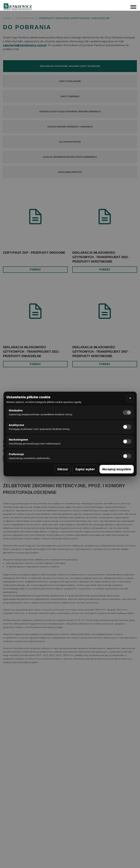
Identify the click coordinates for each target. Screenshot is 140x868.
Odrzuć (63, 469)
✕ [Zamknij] (130, 398)
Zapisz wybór (85, 469)
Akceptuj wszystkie (117, 469)
